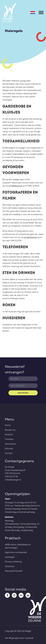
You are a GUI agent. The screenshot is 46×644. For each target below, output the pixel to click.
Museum (9, 435)
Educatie (9, 449)
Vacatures (10, 566)
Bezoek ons (10, 430)
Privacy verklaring (13, 562)
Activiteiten (10, 444)
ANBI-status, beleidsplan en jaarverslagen (18, 546)
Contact (9, 453)
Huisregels (10, 557)
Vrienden (9, 439)
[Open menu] (41, 13)
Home (8, 425)
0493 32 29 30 (11, 477)
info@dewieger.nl (16, 186)
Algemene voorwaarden (16, 552)
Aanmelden (23, 393)
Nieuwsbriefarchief (14, 571)
